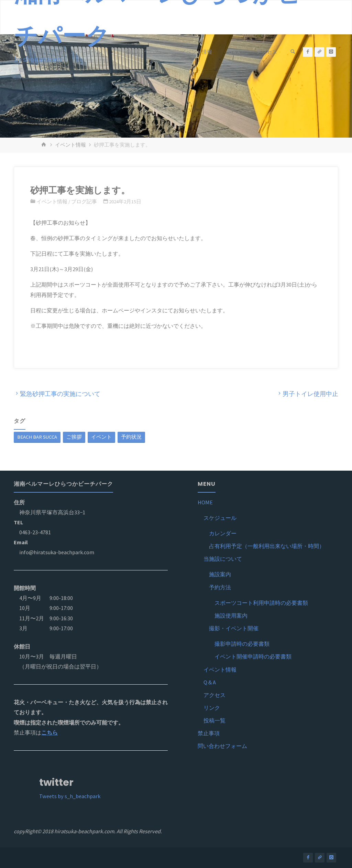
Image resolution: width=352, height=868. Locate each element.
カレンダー (223, 533)
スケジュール (220, 518)
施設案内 (220, 574)
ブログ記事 (84, 202)
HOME (205, 502)
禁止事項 (209, 733)
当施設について (223, 559)
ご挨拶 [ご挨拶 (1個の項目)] (74, 437)
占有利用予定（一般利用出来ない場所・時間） (267, 546)
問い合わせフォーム (222, 746)
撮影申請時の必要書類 (242, 644)
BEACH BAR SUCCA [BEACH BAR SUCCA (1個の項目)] (37, 437)
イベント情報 (70, 145)
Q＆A (210, 682)
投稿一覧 (214, 720)
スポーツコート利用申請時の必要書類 (261, 603)
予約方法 (220, 587)
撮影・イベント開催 (234, 628)
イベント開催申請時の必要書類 (253, 656)
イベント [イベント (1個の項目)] (101, 437)
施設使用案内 (231, 615)
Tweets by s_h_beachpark (70, 796)
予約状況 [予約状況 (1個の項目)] (131, 437)
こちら (49, 732)
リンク (212, 708)
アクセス (214, 695)
